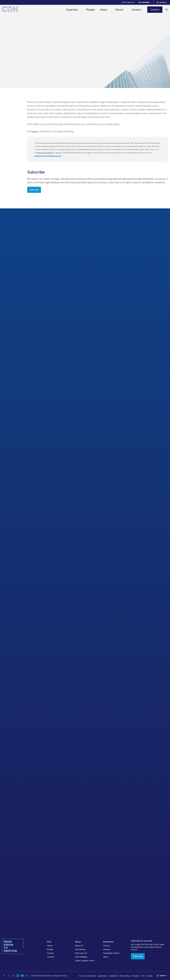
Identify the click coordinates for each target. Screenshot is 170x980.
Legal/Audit (114, 976)
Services (107, 949)
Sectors (107, 946)
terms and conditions (45, 153)
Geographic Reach (111, 953)
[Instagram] (13, 976)
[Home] (10, 10)
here (35, 131)
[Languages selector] (162, 2)
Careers (136, 10)
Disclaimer (136, 976)
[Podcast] (27, 976)
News (104, 10)
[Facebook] (4, 976)
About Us (79, 946)
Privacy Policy (125, 976)
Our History (80, 949)
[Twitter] (9, 976)
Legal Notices (103, 976)
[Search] (167, 10)
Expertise (72, 10)
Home (50, 946)
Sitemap (149, 976)
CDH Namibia (144, 2)
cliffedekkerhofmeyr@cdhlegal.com (48, 156)
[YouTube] (22, 976)
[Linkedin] (18, 976)
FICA (143, 976)
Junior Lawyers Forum (85, 961)
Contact (51, 957)
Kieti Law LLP (128, 2)
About (119, 10)
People (90, 10)
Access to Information (87, 976)
